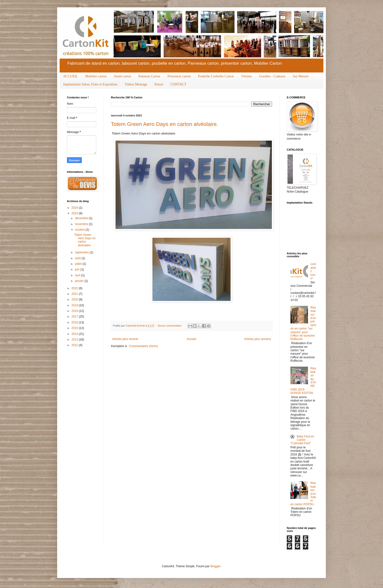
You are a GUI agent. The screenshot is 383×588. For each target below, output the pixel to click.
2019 (75, 305)
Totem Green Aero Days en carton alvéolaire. (165, 124)
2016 (75, 322)
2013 (75, 340)
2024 (75, 208)
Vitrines (246, 76)
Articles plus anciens (258, 339)
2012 (75, 345)
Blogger (215, 566)
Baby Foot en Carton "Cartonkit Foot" (302, 440)
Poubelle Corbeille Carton (216, 76)
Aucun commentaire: (170, 326)
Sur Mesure (301, 76)
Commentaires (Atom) (144, 346)
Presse (159, 84)
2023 (75, 213)
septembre (82, 252)
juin (78, 269)
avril (78, 275)
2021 (75, 294)
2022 (75, 288)
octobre (80, 230)
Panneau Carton (149, 76)
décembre (82, 218)
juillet (79, 264)
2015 (75, 328)
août (78, 258)
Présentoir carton (179, 76)
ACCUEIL (70, 76)
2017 (75, 317)
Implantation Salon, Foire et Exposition (90, 84)
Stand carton (122, 76)
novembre (82, 224)
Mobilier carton (96, 76)
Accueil (191, 339)
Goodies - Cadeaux (272, 76)
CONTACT (178, 84)
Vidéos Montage (136, 84)
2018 (75, 311)
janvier (80, 281)
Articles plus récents (125, 339)
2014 (75, 334)
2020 (75, 299)
